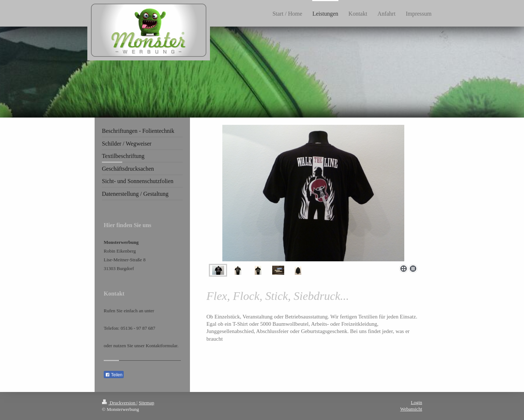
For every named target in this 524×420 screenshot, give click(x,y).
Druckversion (119, 403)
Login (416, 402)
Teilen (114, 375)
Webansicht (411, 409)
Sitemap (146, 403)
